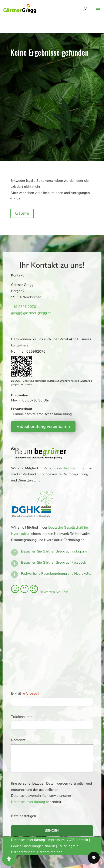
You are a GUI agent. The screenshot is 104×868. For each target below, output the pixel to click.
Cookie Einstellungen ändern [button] (33, 846)
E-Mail (25, 694)
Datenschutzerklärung (28, 802)
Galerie (22, 213)
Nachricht (18, 740)
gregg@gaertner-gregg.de (30, 313)
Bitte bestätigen (24, 816)
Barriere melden (50, 852)
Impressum (56, 840)
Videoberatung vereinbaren (43, 427)
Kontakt (83, 840)
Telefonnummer (23, 717)
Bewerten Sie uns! (39, 592)
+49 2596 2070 (23, 307)
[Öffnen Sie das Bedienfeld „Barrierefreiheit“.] (9, 859)
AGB (71, 840)
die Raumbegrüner (71, 468)
